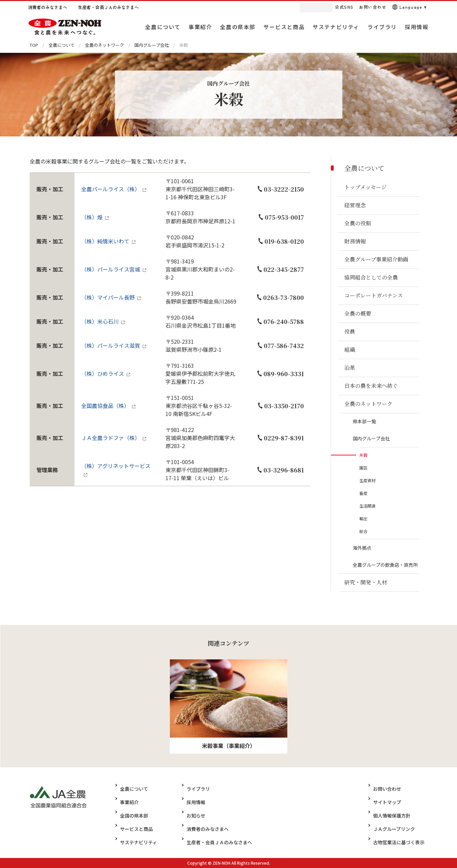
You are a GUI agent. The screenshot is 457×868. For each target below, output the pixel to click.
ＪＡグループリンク (399, 829)
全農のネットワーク (104, 45)
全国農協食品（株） (105, 406)
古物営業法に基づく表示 (404, 842)
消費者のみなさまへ (203, 829)
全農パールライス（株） (111, 189)
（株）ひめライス (103, 373)
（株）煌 (92, 217)
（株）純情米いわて (105, 241)
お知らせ (192, 816)
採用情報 (192, 802)
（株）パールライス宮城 (111, 269)
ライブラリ (194, 789)
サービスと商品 (136, 829)
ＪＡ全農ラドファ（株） (111, 438)
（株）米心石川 (100, 321)
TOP (34, 45)
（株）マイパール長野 (108, 297)
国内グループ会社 (152, 45)
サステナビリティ (139, 842)
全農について (62, 45)
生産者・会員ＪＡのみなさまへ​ (215, 842)
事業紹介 (129, 802)
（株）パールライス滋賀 (111, 345)
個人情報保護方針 (396, 816)
